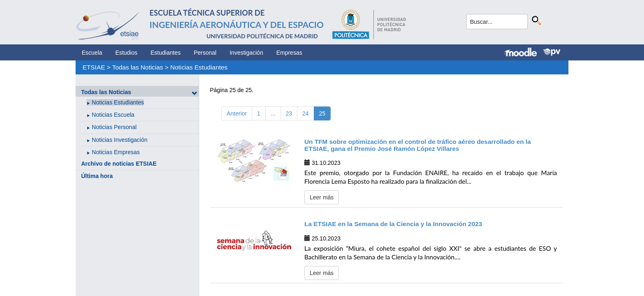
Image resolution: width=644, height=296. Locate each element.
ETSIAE (94, 67)
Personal (205, 53)
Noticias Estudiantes (199, 67)
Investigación (246, 53)
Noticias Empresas (116, 152)
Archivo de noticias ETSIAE (119, 164)
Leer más (322, 197)
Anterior (237, 113)
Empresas (289, 53)
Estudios (126, 53)
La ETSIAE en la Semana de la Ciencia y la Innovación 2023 (393, 224)
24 (306, 113)
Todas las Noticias (138, 67)
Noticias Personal (114, 127)
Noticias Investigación (120, 140)
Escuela (92, 53)
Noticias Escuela (113, 115)
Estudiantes (166, 53)
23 (289, 113)
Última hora (97, 176)
